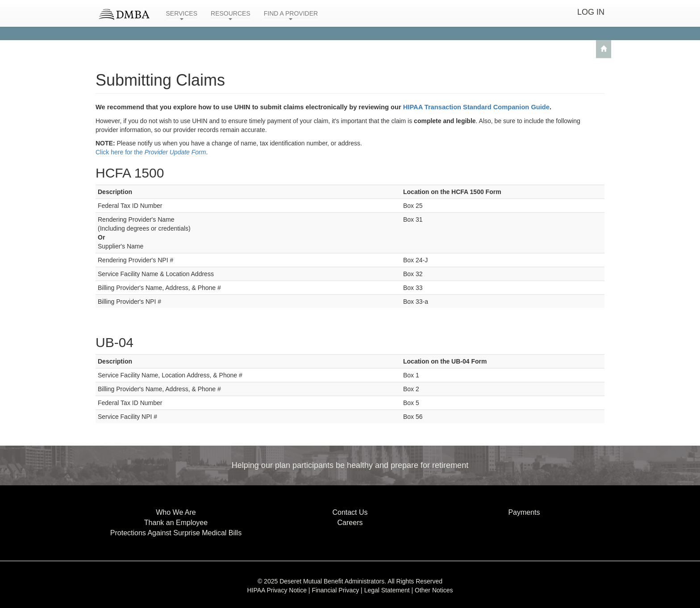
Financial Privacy (335, 590)
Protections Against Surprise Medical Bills (176, 533)
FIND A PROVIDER (291, 15)
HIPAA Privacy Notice (277, 590)
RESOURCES (231, 15)
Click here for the (151, 152)
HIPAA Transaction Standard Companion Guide (476, 107)
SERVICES (182, 15)
